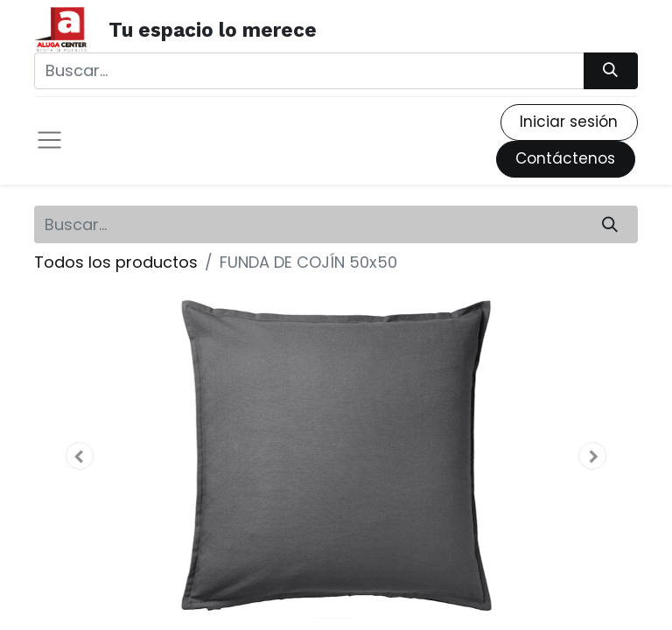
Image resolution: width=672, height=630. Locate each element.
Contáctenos (565, 158)
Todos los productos (116, 262)
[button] (80, 456)
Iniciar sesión (569, 122)
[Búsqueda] (611, 71)
